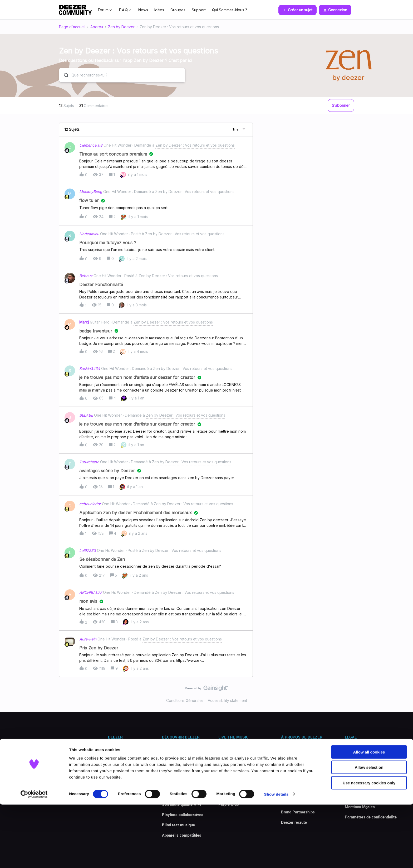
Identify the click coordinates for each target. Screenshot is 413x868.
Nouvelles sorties (234, 773)
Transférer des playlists (183, 773)
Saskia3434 (90, 368)
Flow (166, 753)
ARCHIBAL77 (91, 592)
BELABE (86, 415)
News (143, 10)
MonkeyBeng (91, 192)
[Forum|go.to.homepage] (75, 10)
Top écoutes (229, 763)
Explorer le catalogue (237, 753)
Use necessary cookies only (369, 846)
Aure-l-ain (88, 639)
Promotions (118, 773)
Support (199, 10)
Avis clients (118, 784)
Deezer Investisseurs (300, 802)
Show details (276, 858)
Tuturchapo (89, 462)
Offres (113, 763)
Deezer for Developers (301, 791)
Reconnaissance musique (185, 763)
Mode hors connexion (181, 794)
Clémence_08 (91, 145)
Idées (159, 10)
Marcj (84, 322)
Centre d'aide (119, 794)
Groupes (178, 10)
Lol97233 (88, 550)
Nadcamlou (89, 234)
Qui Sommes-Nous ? (230, 10)
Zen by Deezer (121, 27)
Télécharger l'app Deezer (129, 753)
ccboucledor (90, 504)
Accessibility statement (227, 700)
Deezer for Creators (298, 781)
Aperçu (97, 27)
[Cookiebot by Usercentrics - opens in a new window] (34, 858)
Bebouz (86, 276)
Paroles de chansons (180, 784)
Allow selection (369, 831)
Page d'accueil (72, 27)
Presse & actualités (298, 753)
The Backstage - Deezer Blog (244, 784)
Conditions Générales (185, 700)
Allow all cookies (369, 815)
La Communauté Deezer (239, 794)
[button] (298, 10)
